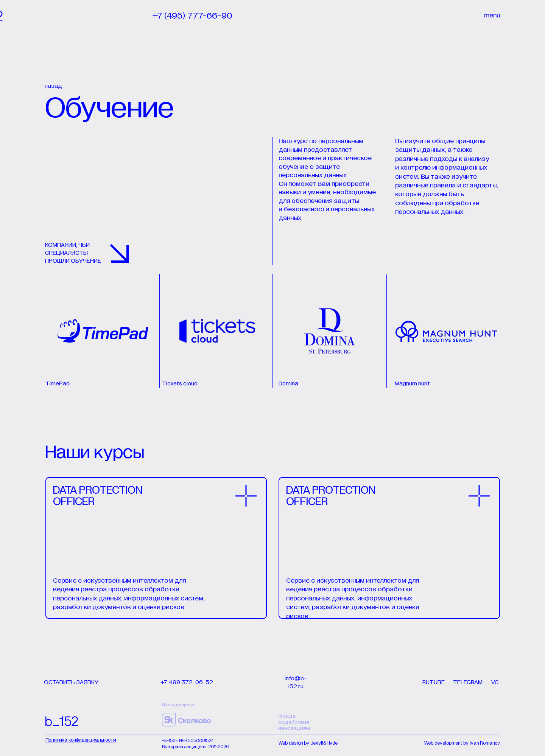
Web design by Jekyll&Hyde (308, 743)
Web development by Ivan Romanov (462, 743)
